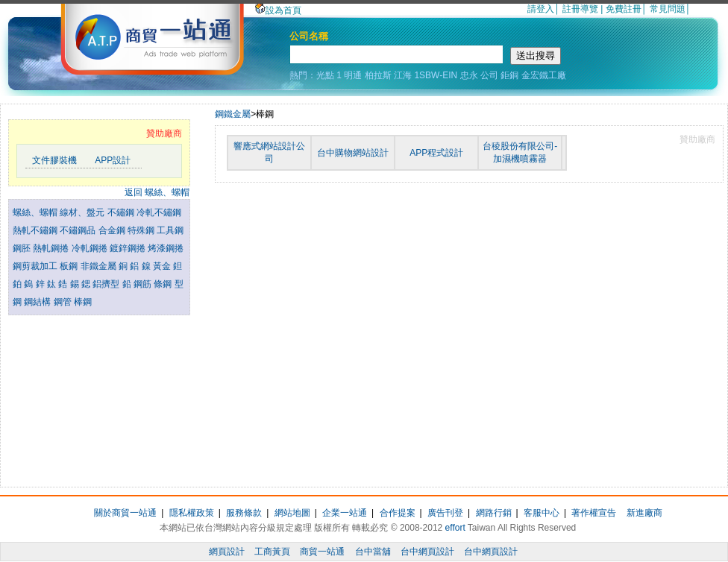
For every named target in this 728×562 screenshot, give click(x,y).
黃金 (163, 266)
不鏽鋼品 (79, 230)
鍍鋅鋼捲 (129, 248)
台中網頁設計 (427, 552)
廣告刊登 (445, 513)
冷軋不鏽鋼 (159, 212)
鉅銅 (509, 75)
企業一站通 (345, 513)
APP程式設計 (436, 153)
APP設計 (113, 160)
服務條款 (244, 513)
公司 (489, 75)
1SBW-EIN (436, 75)
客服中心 (542, 513)
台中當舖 (373, 552)
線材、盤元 (83, 212)
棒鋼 (83, 302)
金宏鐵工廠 (544, 75)
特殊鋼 (142, 230)
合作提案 (398, 513)
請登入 (541, 9)
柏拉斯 (378, 75)
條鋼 (164, 284)
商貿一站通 (322, 552)
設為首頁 (278, 10)
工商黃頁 (272, 552)
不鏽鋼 (122, 212)
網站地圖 (292, 513)
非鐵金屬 (100, 266)
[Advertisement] (99, 397)
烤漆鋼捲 (166, 248)
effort (455, 528)
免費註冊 (624, 9)
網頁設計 (227, 552)
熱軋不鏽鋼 (36, 230)
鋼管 (64, 302)
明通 (353, 75)
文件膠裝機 (54, 160)
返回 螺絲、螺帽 (157, 192)
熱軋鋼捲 (52, 248)
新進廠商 (644, 513)
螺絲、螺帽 (36, 212)
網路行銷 (494, 513)
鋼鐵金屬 (233, 114)
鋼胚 (23, 248)
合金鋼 (113, 230)
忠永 (469, 75)
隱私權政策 (192, 513)
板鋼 (70, 266)
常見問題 (668, 9)
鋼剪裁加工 (36, 266)
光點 (325, 75)
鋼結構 (38, 302)
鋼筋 (144, 284)
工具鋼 (170, 230)
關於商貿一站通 (125, 513)
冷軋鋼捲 (91, 248)
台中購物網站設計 (353, 153)
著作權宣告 (594, 513)
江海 (403, 75)
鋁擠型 (107, 284)
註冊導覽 (580, 9)
